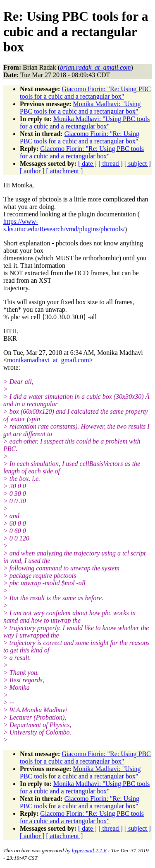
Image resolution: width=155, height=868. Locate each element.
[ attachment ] (65, 171)
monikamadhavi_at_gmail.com (48, 360)
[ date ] (87, 164)
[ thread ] (111, 164)
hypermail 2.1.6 (89, 850)
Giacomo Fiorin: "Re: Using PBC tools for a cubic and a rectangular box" (85, 93)
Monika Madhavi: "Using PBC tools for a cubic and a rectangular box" (80, 108)
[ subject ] (138, 164)
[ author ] (32, 171)
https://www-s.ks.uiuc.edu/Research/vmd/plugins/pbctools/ (64, 225)
